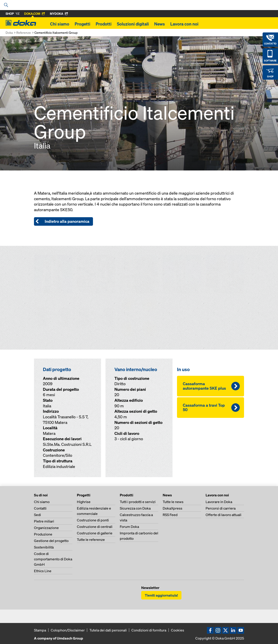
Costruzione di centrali (95, 527)
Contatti (40, 508)
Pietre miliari (44, 521)
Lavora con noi (184, 24)
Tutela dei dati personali (108, 630)
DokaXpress (173, 508)
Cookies (178, 630)
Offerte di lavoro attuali (223, 515)
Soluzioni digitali (133, 24)
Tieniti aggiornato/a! (161, 595)
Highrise (84, 502)
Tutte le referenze (91, 540)
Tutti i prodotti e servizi (138, 502)
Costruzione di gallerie (95, 533)
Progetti (82, 24)
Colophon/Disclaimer (68, 630)
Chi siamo (60, 24)
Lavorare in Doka (219, 502)
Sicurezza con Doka (135, 508)
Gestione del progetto (51, 541)
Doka (9, 33)
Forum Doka (129, 527)
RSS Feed (170, 515)
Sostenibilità (44, 547)
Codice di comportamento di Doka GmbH (53, 559)
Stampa (40, 630)
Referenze (24, 33)
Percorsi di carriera (221, 508)
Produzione (43, 534)
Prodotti (104, 24)
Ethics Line (43, 571)
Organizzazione (46, 528)
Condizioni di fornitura (149, 630)
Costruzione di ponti (93, 520)
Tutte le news (173, 502)
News (160, 24)
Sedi (37, 515)
